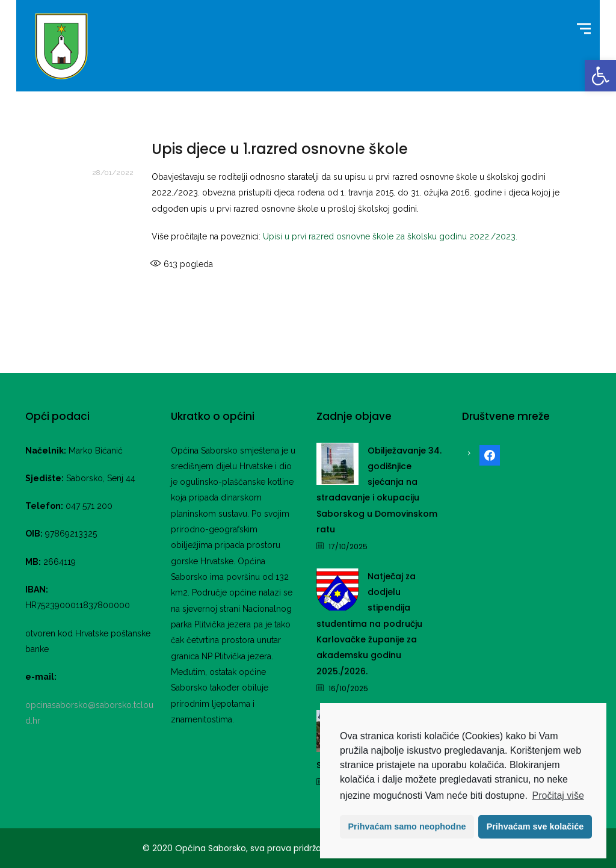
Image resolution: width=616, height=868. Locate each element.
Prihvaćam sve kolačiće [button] (535, 826)
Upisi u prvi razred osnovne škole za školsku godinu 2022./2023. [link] (390, 236)
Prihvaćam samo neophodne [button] (407, 826)
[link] (600, 76)
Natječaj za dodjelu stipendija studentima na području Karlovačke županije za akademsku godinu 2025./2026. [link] (369, 624)
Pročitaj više (558, 796)
